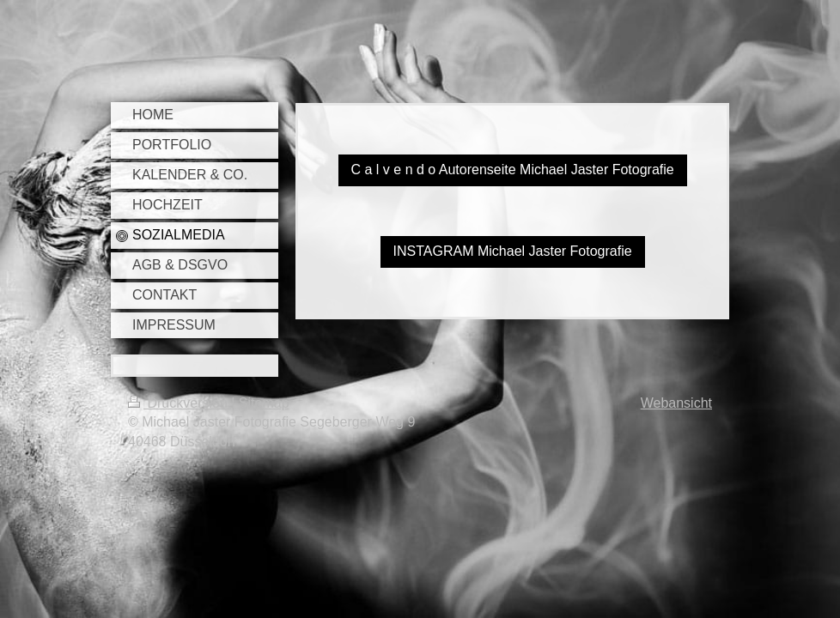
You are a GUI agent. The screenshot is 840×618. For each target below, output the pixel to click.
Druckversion (180, 403)
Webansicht (676, 403)
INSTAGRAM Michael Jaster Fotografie (513, 251)
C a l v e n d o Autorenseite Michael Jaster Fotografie (513, 170)
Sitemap (264, 403)
